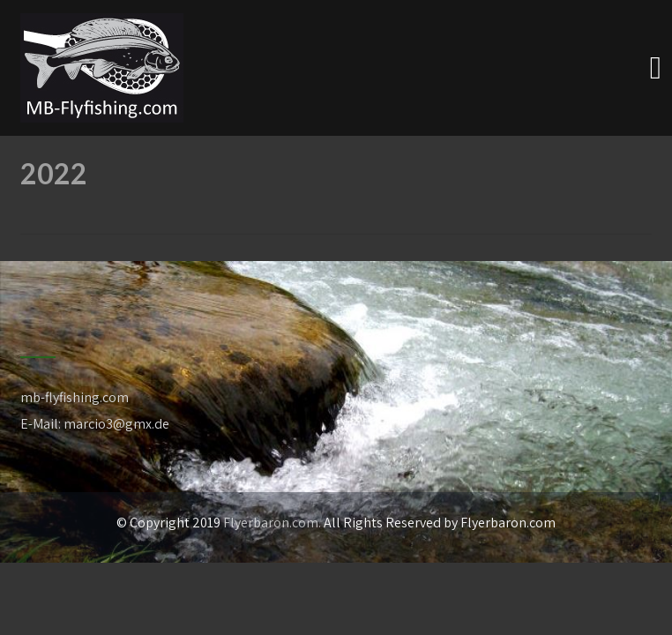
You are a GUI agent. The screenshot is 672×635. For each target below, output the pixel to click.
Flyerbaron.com (271, 523)
